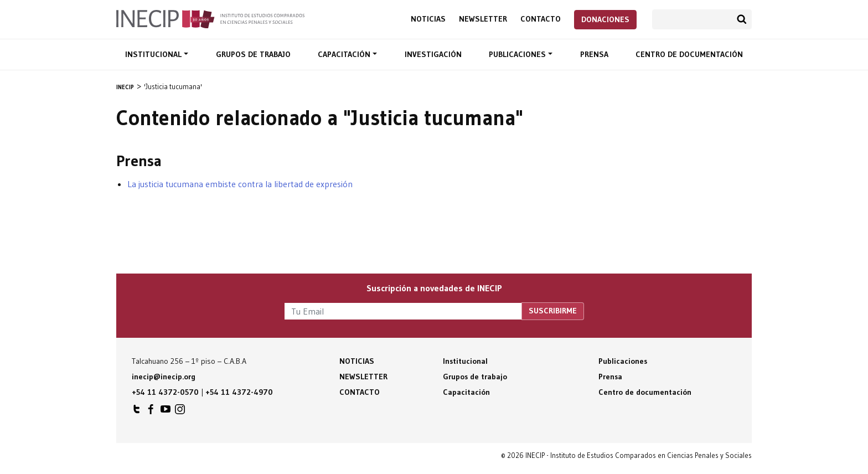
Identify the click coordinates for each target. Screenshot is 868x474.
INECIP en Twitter (137, 412)
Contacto (541, 19)
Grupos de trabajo (253, 54)
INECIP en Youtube (166, 412)
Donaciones (605, 19)
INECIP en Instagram (180, 412)
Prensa (594, 54)
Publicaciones (518, 54)
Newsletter (483, 19)
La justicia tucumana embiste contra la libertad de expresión (240, 184)
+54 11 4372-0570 (165, 392)
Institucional (154, 54)
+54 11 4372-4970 (239, 392)
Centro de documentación (689, 54)
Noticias (428, 19)
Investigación (433, 54)
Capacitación (345, 54)
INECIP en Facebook (151, 412)
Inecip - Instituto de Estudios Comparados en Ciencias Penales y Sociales (210, 18)
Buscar (742, 19)
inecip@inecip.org (164, 377)
